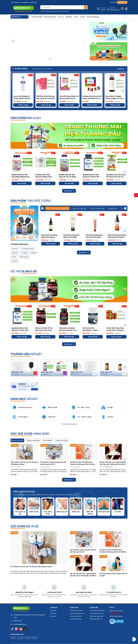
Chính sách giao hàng (77, 638)
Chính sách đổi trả (76, 641)
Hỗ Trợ (24, 296)
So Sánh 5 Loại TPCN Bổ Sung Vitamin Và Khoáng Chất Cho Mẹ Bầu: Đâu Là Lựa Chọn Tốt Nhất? (82, 488)
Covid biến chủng (27, 248)
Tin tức (76, 17)
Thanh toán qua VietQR (97, 635)
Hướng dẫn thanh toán (97, 638)
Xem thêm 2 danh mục (69, 449)
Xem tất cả (122, 69)
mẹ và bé (25, 551)
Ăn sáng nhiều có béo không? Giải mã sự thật (113, 599)
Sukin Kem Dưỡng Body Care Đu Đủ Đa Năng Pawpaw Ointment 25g (94, 237)
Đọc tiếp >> (15, 499)
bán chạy (26, 118)
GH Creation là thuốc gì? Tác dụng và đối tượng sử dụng (24, 488)
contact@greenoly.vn (116, 641)
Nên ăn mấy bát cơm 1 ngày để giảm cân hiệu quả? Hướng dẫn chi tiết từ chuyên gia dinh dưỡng (113, 488)
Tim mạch (24, 253)
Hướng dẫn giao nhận (97, 641)
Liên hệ (82, 17)
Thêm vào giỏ (23, 105)
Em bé (14, 257)
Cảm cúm (15, 248)
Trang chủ (61, 17)
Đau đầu (15, 253)
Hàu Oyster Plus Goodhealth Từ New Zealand (90, 355)
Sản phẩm (53, 641)
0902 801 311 (115, 638)
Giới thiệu (69, 17)
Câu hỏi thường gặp (93, 17)
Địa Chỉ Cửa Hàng (50, 17)
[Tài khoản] (113, 9)
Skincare (15, 261)
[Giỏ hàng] (126, 9)
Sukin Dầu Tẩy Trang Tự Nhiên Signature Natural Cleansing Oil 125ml (50, 273)
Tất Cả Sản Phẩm (37, 17)
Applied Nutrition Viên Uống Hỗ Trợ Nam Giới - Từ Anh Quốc (93, 177)
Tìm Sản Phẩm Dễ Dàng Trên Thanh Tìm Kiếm (54, 11)
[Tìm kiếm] (86, 7)
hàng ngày (30, 458)
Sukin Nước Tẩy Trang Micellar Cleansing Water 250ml (117, 273)
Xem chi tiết (69, 105)
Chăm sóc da (24, 257)
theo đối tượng (31, 201)
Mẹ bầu (34, 253)
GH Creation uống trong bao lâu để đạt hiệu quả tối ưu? (53, 488)
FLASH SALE (20, 69)
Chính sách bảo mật (76, 635)
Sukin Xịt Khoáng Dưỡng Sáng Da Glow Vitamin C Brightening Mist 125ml (117, 237)
